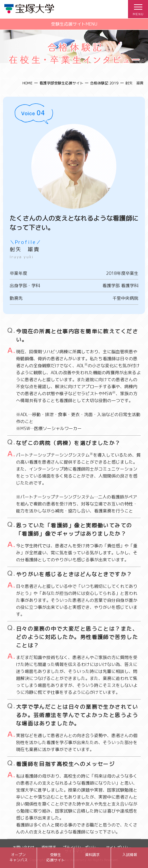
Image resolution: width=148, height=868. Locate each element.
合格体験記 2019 (104, 83)
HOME (27, 83)
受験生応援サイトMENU (74, 24)
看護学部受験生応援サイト (61, 83)
